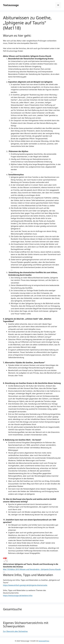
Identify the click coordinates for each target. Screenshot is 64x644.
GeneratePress (44, 641)
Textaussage (11, 5)
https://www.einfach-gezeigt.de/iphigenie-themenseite (25, 585)
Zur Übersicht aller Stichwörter (15, 631)
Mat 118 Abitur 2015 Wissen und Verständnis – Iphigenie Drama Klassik (32, 569)
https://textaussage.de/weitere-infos (18, 595)
